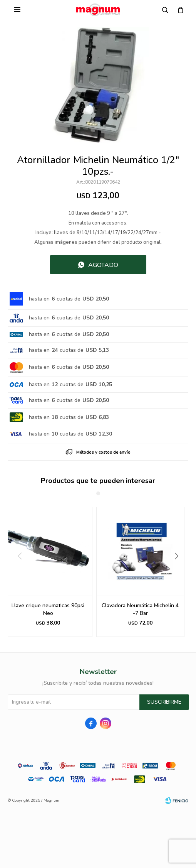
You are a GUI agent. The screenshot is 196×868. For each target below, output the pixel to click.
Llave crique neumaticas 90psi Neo (48, 609)
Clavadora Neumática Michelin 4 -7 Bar (140, 609)
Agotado (103, 265)
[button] (179, 572)
